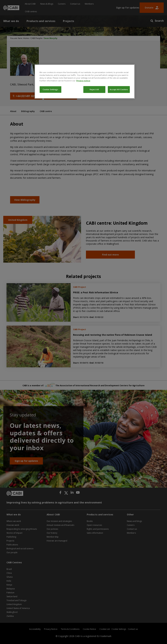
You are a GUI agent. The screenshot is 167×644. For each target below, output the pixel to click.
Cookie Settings (50, 89)
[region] (85, 82)
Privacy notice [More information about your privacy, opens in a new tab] (83, 81)
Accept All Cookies (119, 89)
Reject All (94, 89)
